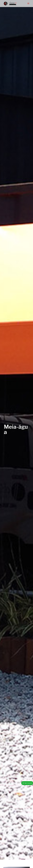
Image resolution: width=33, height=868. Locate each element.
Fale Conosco (28, 783)
